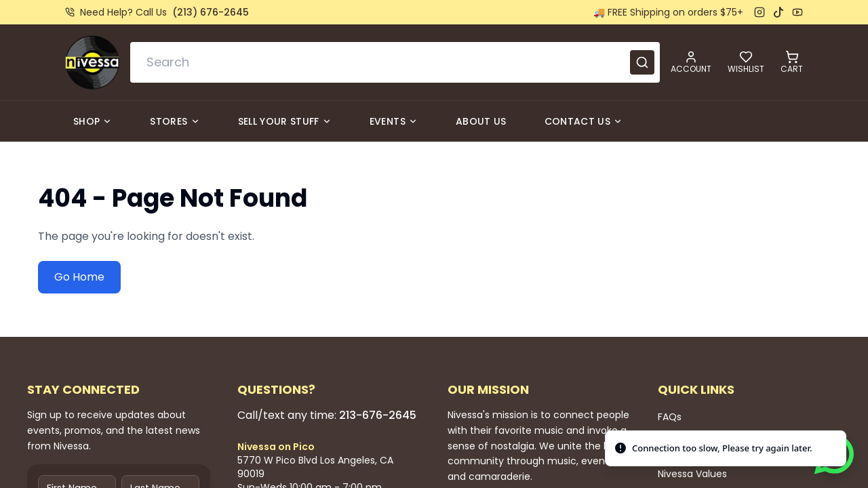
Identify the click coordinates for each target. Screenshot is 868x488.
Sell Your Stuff (285, 121)
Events (394, 121)
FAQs (670, 417)
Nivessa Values (692, 474)
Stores (175, 121)
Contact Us (584, 121)
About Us (481, 121)
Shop (93, 121)
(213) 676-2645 (211, 12)
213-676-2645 (378, 415)
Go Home (79, 277)
